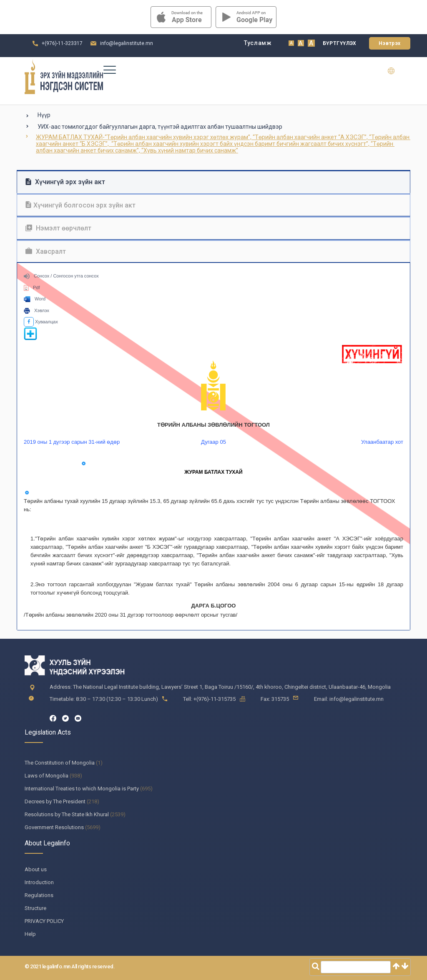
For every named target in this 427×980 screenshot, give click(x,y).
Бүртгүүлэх (340, 43)
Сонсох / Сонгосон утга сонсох (61, 276)
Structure (35, 908)
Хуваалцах (41, 322)
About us (36, 869)
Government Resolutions (54, 827)
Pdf (32, 287)
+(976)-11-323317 (62, 43)
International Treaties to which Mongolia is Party (82, 789)
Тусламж (258, 43)
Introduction (39, 882)
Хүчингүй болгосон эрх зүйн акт (80, 205)
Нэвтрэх (390, 43)
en (396, 71)
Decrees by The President (55, 801)
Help (30, 934)
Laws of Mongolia (46, 776)
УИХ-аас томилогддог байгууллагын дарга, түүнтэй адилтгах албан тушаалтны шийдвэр (160, 127)
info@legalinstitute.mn (127, 43)
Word (35, 299)
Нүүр (44, 115)
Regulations (39, 895)
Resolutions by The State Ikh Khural (67, 814)
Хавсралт (46, 251)
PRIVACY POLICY (44, 921)
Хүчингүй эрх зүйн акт (65, 182)
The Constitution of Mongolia (60, 763)
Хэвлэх (36, 310)
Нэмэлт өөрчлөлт (58, 228)
